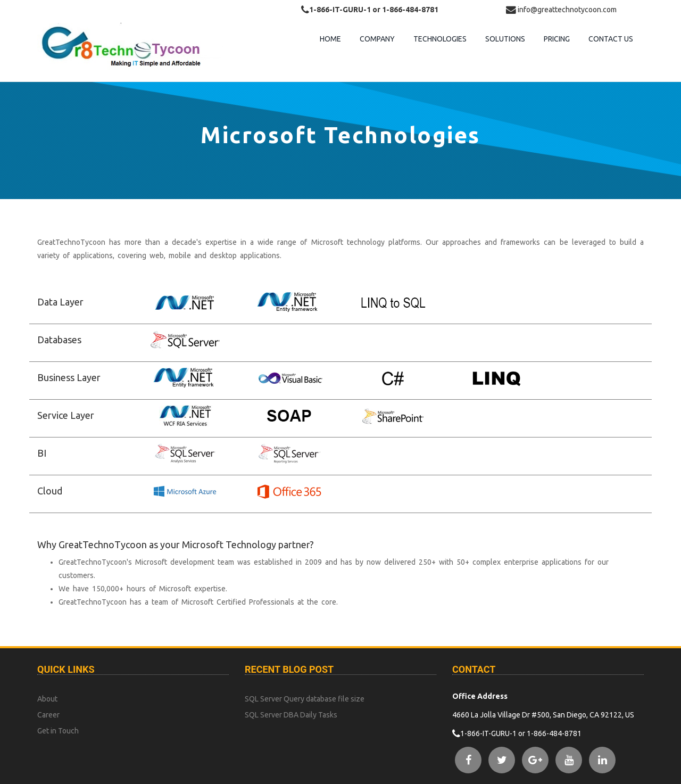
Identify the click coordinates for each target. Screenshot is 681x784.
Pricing (557, 39)
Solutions (505, 39)
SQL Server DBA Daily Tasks (291, 715)
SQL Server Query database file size (305, 699)
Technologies (440, 39)
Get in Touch (58, 731)
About (47, 699)
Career (48, 715)
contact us (611, 39)
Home (330, 39)
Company (377, 39)
